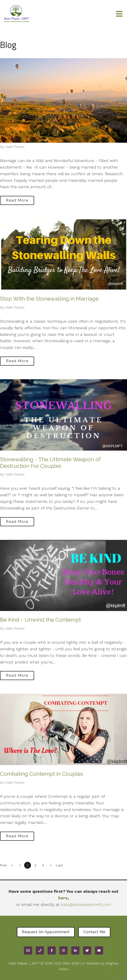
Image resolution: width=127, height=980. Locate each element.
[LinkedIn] (75, 950)
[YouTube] (99, 950)
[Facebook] (52, 950)
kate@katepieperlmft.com (86, 904)
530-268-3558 (67, 963)
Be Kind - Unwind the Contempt (40, 620)
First (3, 865)
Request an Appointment (46, 932)
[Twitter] (87, 950)
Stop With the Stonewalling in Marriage (49, 299)
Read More (17, 200)
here (63, 898)
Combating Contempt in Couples (42, 774)
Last (59, 865)
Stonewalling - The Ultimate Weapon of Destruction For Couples (50, 463)
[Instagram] (63, 950)
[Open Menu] (119, 14)
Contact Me (94, 932)
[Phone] (40, 950)
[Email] (28, 950)
